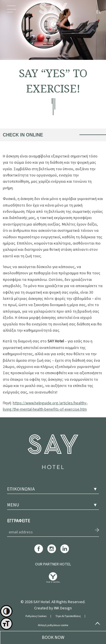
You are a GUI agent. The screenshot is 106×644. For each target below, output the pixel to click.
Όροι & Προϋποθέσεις (68, 616)
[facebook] (39, 552)
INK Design (63, 608)
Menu (12, 12)
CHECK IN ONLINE (23, 135)
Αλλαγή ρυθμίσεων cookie (53, 625)
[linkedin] (65, 552)
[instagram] (52, 552)
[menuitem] (99, 12)
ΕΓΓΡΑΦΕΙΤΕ (19, 521)
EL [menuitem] (99, 12)
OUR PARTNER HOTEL (53, 564)
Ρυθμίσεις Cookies (36, 616)
